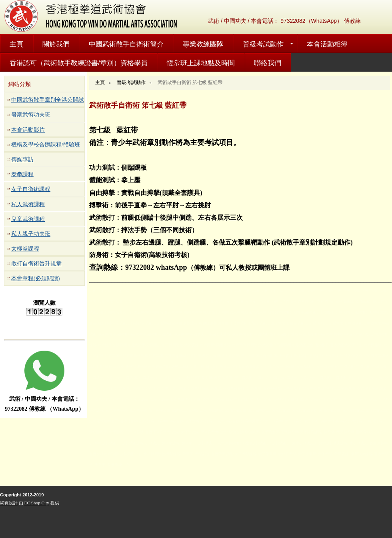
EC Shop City (37, 503)
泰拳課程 (22, 174)
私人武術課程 (28, 204)
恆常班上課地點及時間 (201, 63)
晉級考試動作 (263, 44)
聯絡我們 (268, 63)
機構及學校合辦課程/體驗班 (46, 145)
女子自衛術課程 (31, 189)
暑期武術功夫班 (31, 115)
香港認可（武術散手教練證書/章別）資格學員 (79, 63)
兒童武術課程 (28, 219)
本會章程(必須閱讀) (35, 278)
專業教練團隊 (203, 44)
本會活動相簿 (327, 44)
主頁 (16, 44)
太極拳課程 (25, 249)
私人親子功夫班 (31, 234)
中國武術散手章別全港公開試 (48, 100)
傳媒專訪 (22, 160)
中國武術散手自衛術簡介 (126, 44)
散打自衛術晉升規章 (36, 264)
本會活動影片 (28, 130)
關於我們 (56, 44)
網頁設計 (9, 503)
